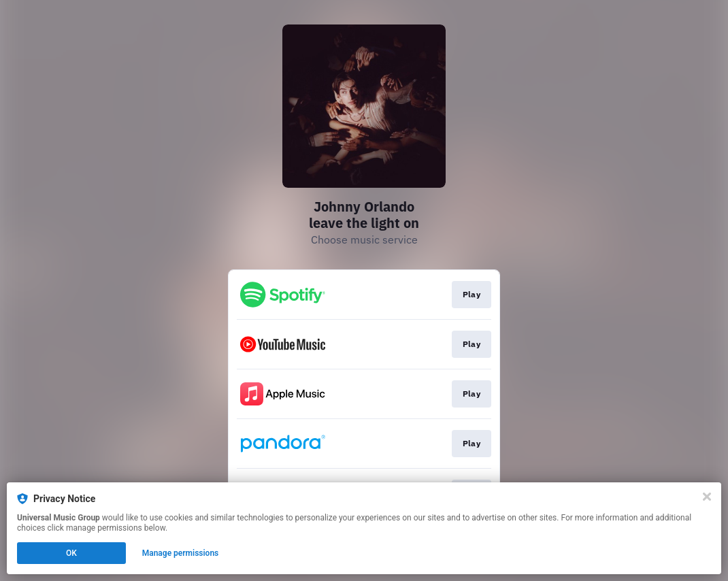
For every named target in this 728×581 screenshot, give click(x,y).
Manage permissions (181, 553)
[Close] (707, 497)
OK (71, 553)
